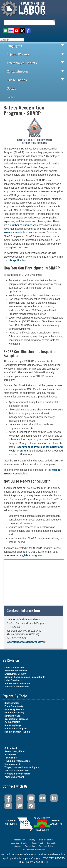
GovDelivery (20, 806)
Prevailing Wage (13, 725)
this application (17, 260)
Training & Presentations (17, 761)
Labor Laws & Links (19, 843)
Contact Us (52, 843)
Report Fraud (37, 843)
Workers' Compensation (17, 687)
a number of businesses (22, 225)
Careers (18, 846)
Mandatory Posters (14, 709)
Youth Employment (14, 777)
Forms (12, 89)
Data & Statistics (46, 840)
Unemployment (12, 764)
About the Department (16, 671)
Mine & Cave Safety (14, 713)
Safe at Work (11, 748)
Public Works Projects (16, 729)
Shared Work (11, 755)
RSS (31, 806)
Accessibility (19, 840)
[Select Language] (12, 40)
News (11, 97)
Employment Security (15, 674)
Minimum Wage (12, 716)
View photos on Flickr (11, 31)
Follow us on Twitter (22, 31)
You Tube (31, 798)
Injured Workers (37, 55)
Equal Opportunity (14, 706)
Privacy (32, 840)
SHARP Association (16, 233)
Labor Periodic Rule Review (34, 849)
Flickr (43, 798)
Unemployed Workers (37, 63)
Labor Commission (14, 667)
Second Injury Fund (14, 751)
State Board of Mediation (17, 683)
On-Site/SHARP (12, 722)
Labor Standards (13, 680)
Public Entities (37, 80)
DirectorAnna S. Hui (56, 822)
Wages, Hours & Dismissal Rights (22, 767)
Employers (37, 46)
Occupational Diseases (16, 719)
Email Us (6, 803)
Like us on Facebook (28, 31)
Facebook (8, 798)
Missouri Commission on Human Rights (25, 677)
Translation (30, 846)
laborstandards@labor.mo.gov (23, 555)
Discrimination (37, 72)
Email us (5, 31)
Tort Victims (11, 758)
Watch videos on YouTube (17, 31)
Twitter (20, 798)
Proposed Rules (46, 846)
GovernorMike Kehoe (11, 822)
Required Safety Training (17, 732)
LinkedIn (54, 798)
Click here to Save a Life (42, 824)
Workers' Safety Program (17, 774)
